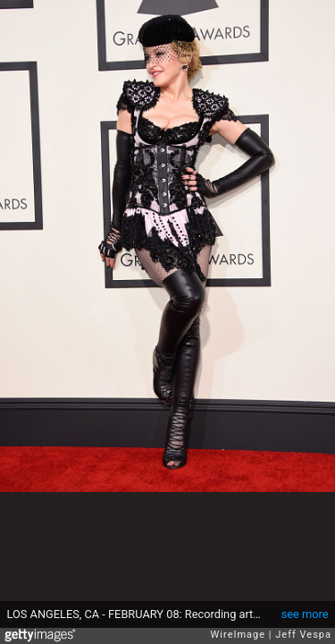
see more (305, 614)
